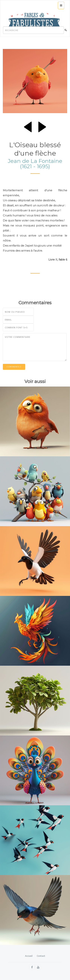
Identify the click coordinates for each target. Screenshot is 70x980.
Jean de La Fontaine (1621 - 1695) (35, 164)
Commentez (14, 367)
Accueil (29, 956)
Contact (41, 956)
